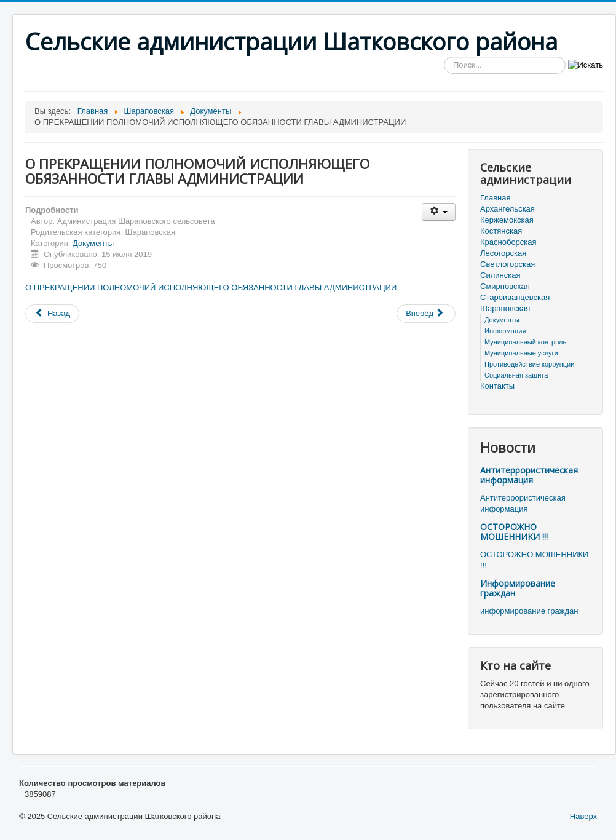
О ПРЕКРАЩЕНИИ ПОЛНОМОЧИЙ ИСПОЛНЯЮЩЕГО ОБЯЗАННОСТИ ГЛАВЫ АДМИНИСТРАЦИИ (211, 287)
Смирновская (505, 286)
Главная (495, 198)
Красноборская (508, 242)
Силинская (500, 275)
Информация (505, 331)
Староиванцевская (515, 297)
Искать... (444, 57)
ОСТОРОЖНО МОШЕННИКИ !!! (514, 532)
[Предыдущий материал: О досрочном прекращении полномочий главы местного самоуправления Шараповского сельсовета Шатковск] (52, 314)
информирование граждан (529, 611)
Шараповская (505, 308)
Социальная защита (516, 375)
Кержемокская (507, 220)
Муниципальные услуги (521, 353)
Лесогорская (503, 253)
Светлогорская (507, 264)
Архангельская (507, 209)
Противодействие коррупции (529, 364)
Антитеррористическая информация (529, 475)
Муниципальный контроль (525, 342)
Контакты (497, 386)
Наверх (583, 816)
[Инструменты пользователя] (439, 212)
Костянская (501, 231)
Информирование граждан (518, 588)
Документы (93, 243)
